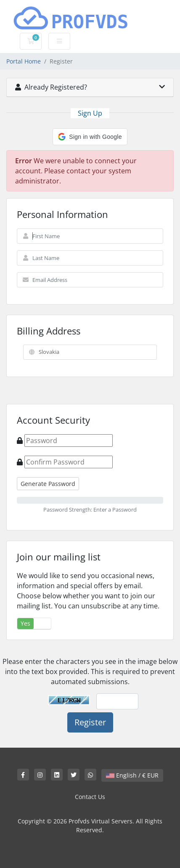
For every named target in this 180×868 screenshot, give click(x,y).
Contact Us (90, 797)
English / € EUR (132, 775)
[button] (90, 137)
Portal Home (24, 61)
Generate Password (48, 484)
